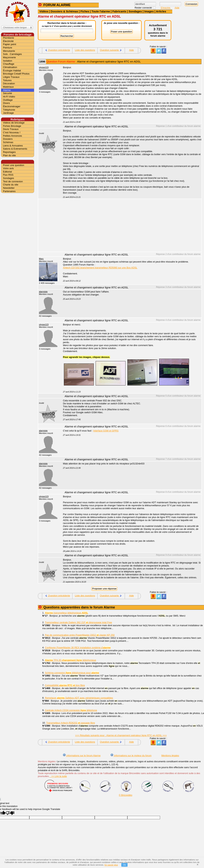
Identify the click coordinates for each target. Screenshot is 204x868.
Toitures (7, 80)
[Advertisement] (130, 226)
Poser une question (14, 165)
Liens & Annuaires (13, 146)
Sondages (135, 11)
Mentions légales (170, 756)
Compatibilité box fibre (65, 685)
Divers (6, 103)
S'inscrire (166, 8)
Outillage (8, 100)
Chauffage (9, 64)
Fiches (85, 11)
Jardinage (8, 113)
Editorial (7, 172)
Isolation (8, 61)
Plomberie (8, 38)
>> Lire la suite (58, 776)
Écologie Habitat (12, 71)
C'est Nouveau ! (12, 132)
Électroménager (12, 106)
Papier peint (10, 44)
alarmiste (43, 292)
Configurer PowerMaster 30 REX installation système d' (78, 648)
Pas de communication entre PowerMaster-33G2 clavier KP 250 (80, 635)
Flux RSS (8, 175)
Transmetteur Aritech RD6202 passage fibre (71, 723)
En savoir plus (111, 865)
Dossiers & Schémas (64, 11)
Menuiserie (9, 51)
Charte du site (11, 185)
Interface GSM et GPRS (106, 431)
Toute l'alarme (101, 11)
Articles (161, 11)
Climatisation (10, 67)
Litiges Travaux (11, 77)
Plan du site (9, 155)
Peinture (8, 48)
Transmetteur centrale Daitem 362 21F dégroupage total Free (78, 622)
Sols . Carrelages (12, 54)
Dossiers (8, 139)
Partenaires (9, 191)
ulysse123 (44, 67)
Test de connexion (13, 181)
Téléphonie (9, 110)
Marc (41, 259)
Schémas (8, 142)
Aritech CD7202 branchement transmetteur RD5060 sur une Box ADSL (100, 268)
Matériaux (8, 87)
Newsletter (9, 188)
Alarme (7, 90)
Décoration (9, 83)
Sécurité (7, 93)
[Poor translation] (10, 813)
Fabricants (119, 11)
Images (149, 11)
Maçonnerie (9, 57)
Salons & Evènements (15, 149)
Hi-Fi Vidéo (9, 97)
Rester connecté (144, 8)
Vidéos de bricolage (14, 123)
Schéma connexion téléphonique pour (72, 673)
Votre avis (8, 168)
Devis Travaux (11, 129)
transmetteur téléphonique (66, 613)
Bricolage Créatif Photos (16, 74)
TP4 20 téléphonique (70, 660)
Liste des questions (85, 50)
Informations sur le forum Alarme (82, 756)
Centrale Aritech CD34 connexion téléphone (71, 710)
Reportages (9, 152)
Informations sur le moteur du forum (131, 756)
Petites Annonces (12, 136)
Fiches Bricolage (12, 126)
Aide (177, 8)
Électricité (8, 41)
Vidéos (44, 11)
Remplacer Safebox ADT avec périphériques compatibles (79, 698)
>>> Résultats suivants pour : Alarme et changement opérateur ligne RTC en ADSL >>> (121, 735)
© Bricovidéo (126, 795)
